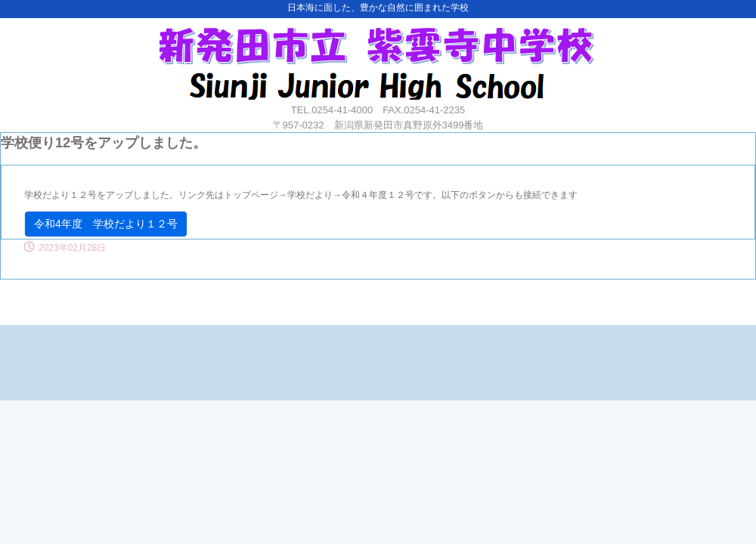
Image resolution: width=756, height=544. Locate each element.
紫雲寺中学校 (376, 59)
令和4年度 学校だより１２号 (106, 224)
